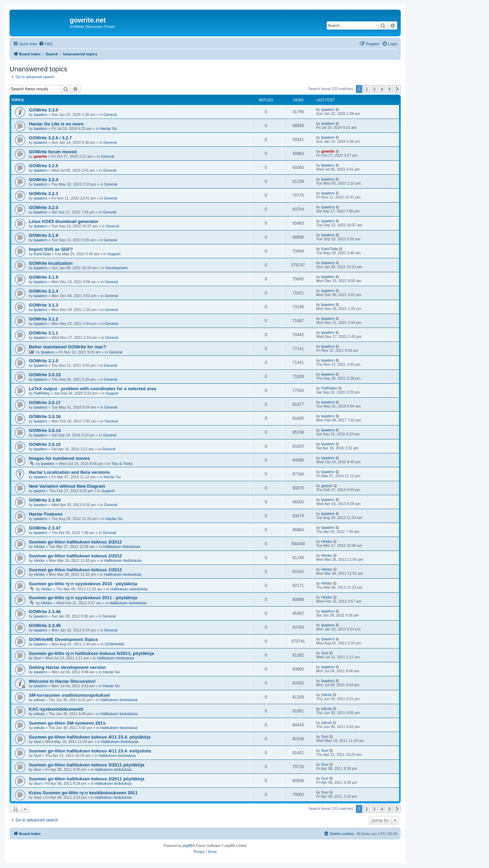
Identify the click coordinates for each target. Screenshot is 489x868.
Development (117, 268)
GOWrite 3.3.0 (43, 110)
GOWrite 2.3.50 (45, 500)
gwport (40, 491)
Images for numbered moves (59, 458)
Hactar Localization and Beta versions (69, 472)
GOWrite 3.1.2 (43, 319)
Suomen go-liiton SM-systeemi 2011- (68, 723)
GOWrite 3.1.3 (43, 305)
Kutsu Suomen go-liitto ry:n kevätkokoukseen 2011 (83, 793)
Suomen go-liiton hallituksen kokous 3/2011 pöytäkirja (87, 765)
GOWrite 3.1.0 (43, 361)
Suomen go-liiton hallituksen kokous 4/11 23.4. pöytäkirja (90, 737)
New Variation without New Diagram (67, 486)
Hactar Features (46, 514)
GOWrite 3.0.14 (45, 430)
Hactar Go (108, 128)
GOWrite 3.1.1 (43, 333)
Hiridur (39, 546)
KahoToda (42, 254)
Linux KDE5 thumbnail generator (64, 221)
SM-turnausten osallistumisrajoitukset (69, 695)
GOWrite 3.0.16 (45, 416)
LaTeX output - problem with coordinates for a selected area (93, 389)
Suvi (38, 658)
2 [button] (367, 89)
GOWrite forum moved (53, 152)
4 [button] (382, 89)
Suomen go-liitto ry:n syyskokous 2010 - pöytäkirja (83, 584)
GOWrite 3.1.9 (43, 235)
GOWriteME (115, 644)
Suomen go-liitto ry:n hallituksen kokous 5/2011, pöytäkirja (92, 653)
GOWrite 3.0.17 (45, 403)
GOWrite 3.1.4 (43, 291)
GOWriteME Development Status (63, 639)
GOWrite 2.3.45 (45, 626)
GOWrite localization (51, 263)
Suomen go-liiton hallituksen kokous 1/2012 (75, 570)
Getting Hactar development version (67, 667)
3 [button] (374, 89)
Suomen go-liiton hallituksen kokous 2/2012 (75, 556)
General (110, 115)
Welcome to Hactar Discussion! (62, 681)
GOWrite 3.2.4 (43, 180)
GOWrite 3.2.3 (43, 194)
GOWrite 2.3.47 (45, 528)
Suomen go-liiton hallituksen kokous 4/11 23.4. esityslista (90, 751)
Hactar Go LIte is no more (56, 124)
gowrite (41, 156)
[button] (397, 89)
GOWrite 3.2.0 (43, 207)
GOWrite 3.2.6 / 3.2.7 (50, 138)
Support (114, 254)
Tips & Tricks (122, 464)
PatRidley (42, 393)
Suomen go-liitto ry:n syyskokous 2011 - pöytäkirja (83, 598)
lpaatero (41, 115)
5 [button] (390, 89)
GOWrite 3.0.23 (45, 375)
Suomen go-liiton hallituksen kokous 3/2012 (75, 542)
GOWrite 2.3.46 (45, 612)
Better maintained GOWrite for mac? (68, 347)
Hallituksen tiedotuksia (121, 546)
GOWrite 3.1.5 (43, 277)
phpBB (187, 846)
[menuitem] (46, 44)
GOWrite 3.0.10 (45, 444)
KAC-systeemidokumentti (56, 709)
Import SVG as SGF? (51, 249)
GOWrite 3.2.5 (43, 166)
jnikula (39, 700)
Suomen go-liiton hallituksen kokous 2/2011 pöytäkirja (87, 779)
